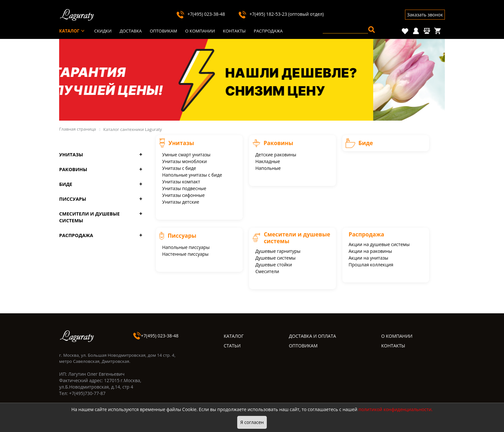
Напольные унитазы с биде (192, 175)
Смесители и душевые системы (89, 217)
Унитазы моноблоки (185, 161)
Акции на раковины (370, 251)
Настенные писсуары (185, 254)
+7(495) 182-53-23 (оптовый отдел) (281, 14)
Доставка (131, 31)
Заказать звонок (425, 15)
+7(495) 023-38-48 (200, 14)
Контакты (234, 31)
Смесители (267, 271)
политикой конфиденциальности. (396, 409)
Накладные (268, 161)
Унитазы (71, 154)
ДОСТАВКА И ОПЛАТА (313, 336)
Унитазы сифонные (184, 195)
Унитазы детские (181, 202)
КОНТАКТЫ (393, 346)
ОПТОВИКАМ (303, 346)
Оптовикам (163, 31)
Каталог (69, 31)
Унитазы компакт (181, 182)
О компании (200, 31)
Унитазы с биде (179, 168)
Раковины (73, 169)
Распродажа (268, 31)
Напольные (268, 168)
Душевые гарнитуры (278, 251)
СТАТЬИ (232, 346)
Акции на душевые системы (379, 244)
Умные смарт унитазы (186, 155)
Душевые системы (276, 258)
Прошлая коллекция (371, 265)
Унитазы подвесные (184, 188)
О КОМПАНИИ (397, 336)
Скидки (103, 31)
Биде (66, 184)
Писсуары (73, 199)
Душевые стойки (274, 265)
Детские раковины (276, 155)
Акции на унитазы (369, 258)
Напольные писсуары (186, 247)
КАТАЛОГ (234, 336)
